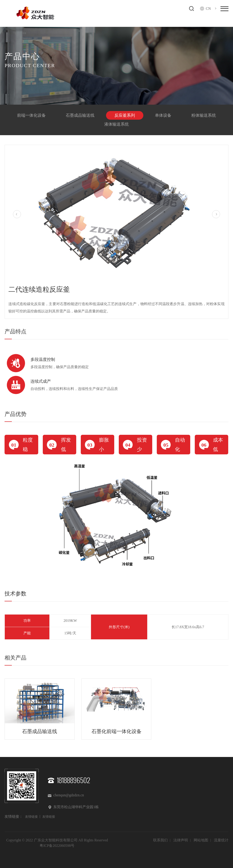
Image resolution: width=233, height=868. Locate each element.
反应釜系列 (125, 115)
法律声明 (181, 840)
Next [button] (216, 214)
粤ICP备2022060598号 (57, 846)
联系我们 (160, 840)
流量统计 (221, 840)
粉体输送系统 (204, 115)
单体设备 (163, 115)
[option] (116, 216)
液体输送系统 (116, 124)
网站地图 (201, 840)
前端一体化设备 (31, 115)
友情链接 (31, 817)
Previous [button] (17, 214)
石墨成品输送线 (80, 115)
